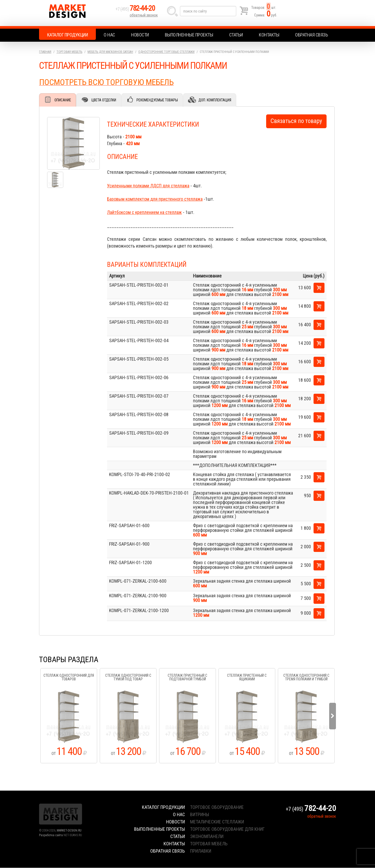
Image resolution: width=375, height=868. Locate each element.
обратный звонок (144, 17)
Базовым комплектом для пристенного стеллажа (155, 199)
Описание (63, 100)
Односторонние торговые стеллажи (166, 52)
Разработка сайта (51, 835)
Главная (45, 52)
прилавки (201, 851)
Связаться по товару (296, 121)
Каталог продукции (68, 35)
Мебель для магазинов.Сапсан (110, 52)
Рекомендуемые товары (160, 100)
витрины (200, 815)
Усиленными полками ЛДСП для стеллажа (148, 186)
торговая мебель (209, 844)
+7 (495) (138, 11)
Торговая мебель (69, 52)
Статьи (236, 35)
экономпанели (207, 837)
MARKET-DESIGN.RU (69, 831)
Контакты (269, 35)
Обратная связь (311, 35)
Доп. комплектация (219, 100)
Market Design (76, 13)
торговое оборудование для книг (227, 829)
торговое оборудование (217, 807)
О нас (109, 35)
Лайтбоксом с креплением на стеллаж (144, 213)
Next (333, 716)
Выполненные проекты (189, 35)
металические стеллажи (217, 822)
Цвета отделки (106, 100)
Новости (140, 35)
